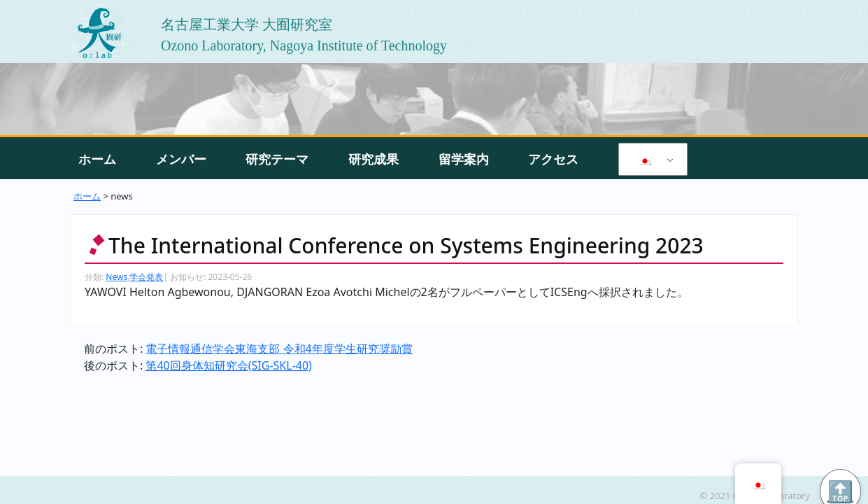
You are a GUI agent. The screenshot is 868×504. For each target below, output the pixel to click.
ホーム (97, 159)
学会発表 (146, 277)
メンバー (181, 159)
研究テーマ (277, 159)
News (116, 277)
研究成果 (373, 159)
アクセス (553, 159)
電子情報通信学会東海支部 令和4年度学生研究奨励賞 (279, 349)
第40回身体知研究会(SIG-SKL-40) (228, 365)
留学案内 (464, 159)
